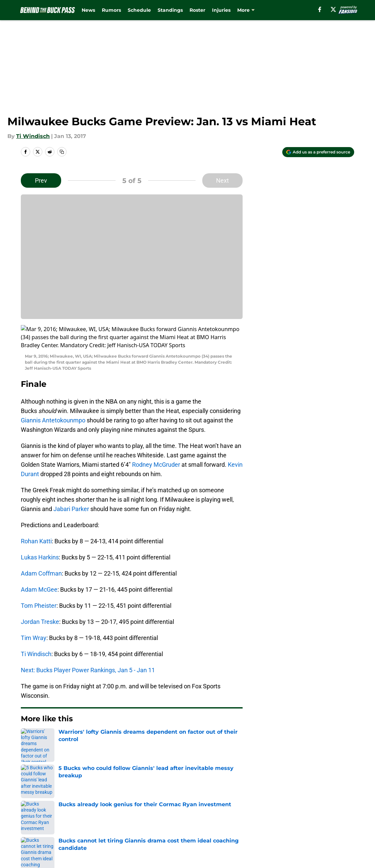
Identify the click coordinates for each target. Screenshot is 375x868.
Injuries (221, 10)
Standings (170, 10)
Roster (197, 10)
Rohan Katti (36, 517)
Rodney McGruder (156, 440)
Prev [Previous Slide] (41, 180)
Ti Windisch (33, 136)
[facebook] (320, 9)
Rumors (111, 10)
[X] (333, 9)
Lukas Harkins (40, 533)
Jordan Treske (40, 598)
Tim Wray (34, 614)
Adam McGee (39, 565)
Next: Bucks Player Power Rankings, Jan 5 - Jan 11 (88, 646)
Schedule (139, 10)
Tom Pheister (39, 581)
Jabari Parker (71, 485)
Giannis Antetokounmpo (53, 396)
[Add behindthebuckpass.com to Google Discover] (318, 152)
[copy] (62, 152)
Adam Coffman (41, 549)
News (88, 10)
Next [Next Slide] (222, 180)
